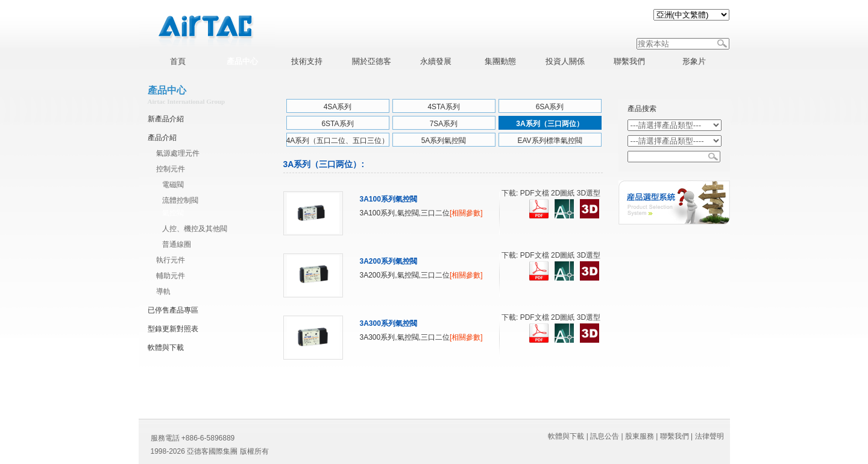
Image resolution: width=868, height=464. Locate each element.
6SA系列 (550, 107)
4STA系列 (443, 107)
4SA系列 (338, 107)
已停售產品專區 (173, 310)
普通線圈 (177, 244)
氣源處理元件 (178, 153)
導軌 (163, 291)
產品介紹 (162, 138)
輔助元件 (171, 276)
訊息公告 (605, 436)
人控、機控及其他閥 (195, 229)
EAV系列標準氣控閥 (549, 141)
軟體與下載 (166, 348)
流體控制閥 (180, 200)
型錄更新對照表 (173, 329)
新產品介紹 (166, 119)
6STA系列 (337, 124)
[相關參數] (466, 213)
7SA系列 (444, 124)
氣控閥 (173, 213)
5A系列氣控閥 (444, 141)
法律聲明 (709, 436)
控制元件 (171, 169)
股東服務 (640, 436)
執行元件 (171, 260)
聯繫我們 (675, 436)
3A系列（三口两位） (549, 124)
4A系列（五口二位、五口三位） (338, 141)
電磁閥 (173, 185)
